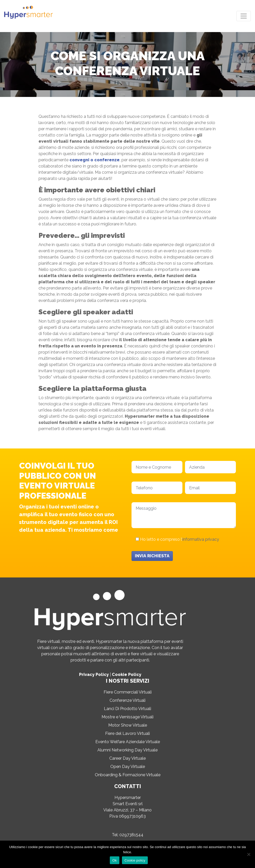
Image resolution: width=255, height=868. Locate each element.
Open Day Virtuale (128, 767)
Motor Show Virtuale (128, 725)
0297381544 (131, 835)
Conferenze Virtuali (127, 700)
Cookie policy (135, 860)
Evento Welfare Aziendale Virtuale (128, 742)
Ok (115, 860)
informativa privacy (201, 539)
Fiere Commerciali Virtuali (128, 692)
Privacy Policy (94, 675)
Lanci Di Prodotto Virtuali (127, 709)
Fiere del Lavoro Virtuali (127, 733)
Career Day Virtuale (127, 758)
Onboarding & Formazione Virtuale (128, 775)
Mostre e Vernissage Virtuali (127, 717)
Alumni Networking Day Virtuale (127, 750)
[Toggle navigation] (244, 16)
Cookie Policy (127, 675)
